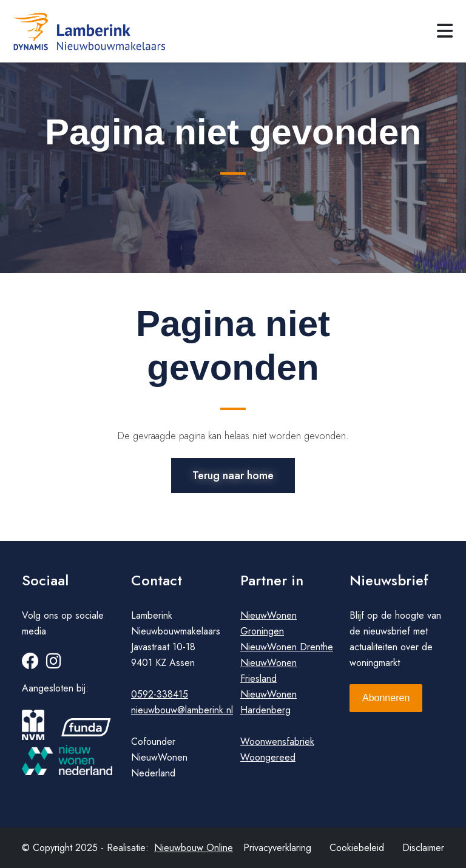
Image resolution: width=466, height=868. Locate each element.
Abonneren (386, 698)
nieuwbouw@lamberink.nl (182, 710)
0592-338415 (160, 694)
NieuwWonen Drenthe (287, 647)
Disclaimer (423, 848)
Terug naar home (233, 476)
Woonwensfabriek (277, 742)
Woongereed (268, 757)
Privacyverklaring (277, 848)
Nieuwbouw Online (194, 848)
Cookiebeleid (357, 848)
